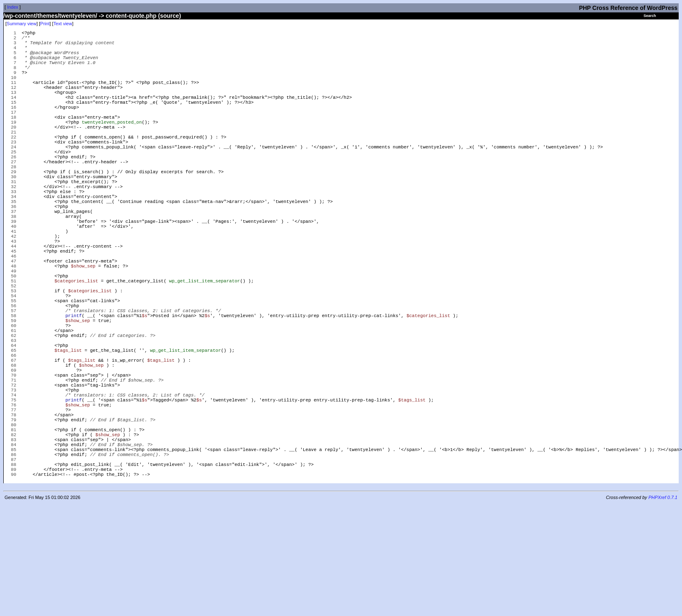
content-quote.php (131, 16)
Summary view (21, 24)
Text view (63, 24)
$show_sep (83, 325)
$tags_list (68, 431)
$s (144, 387)
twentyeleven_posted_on (112, 145)
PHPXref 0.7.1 (663, 609)
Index (13, 7)
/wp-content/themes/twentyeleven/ (50, 16)
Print (45, 24)
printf (74, 387)
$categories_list (76, 344)
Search (650, 16)
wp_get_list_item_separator (205, 344)
